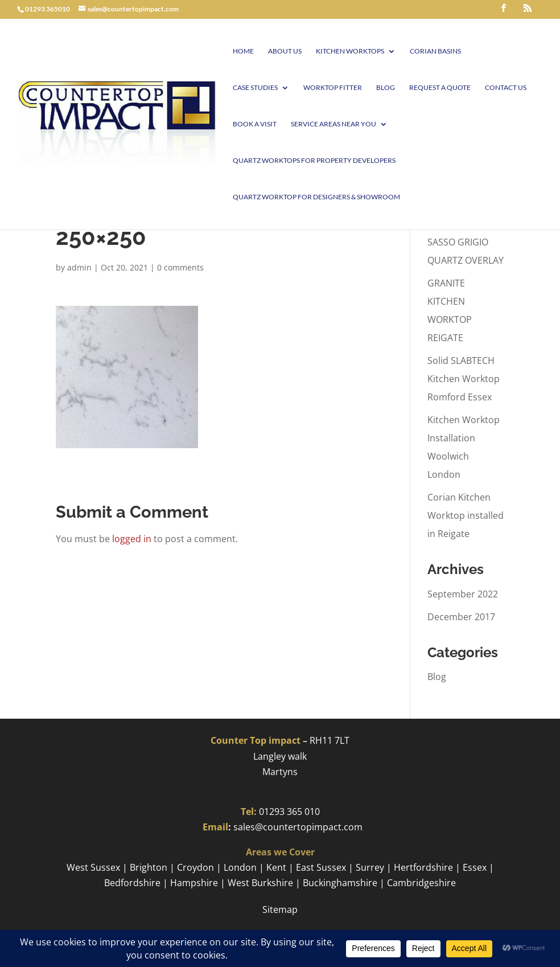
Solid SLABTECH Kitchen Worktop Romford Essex (464, 379)
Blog (386, 88)
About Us (285, 51)
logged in (132, 539)
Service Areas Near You (333, 124)
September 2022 (463, 594)
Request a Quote (440, 88)
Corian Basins (435, 51)
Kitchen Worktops (350, 51)
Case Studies (255, 88)
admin (79, 267)
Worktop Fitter (333, 88)
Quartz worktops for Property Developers (314, 161)
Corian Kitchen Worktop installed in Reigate (466, 515)
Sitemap (280, 909)
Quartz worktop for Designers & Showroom (316, 197)
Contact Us (506, 88)
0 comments (180, 267)
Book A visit (255, 124)
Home (243, 51)
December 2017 (461, 617)
